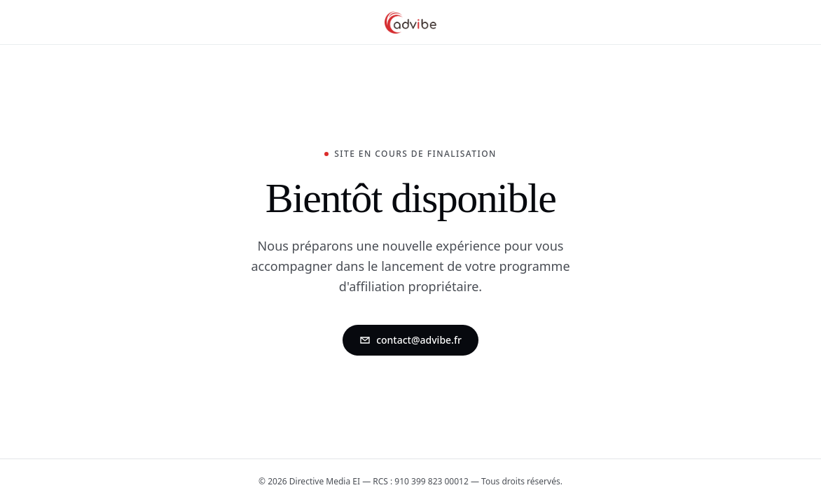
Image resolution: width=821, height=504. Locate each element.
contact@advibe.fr (410, 340)
